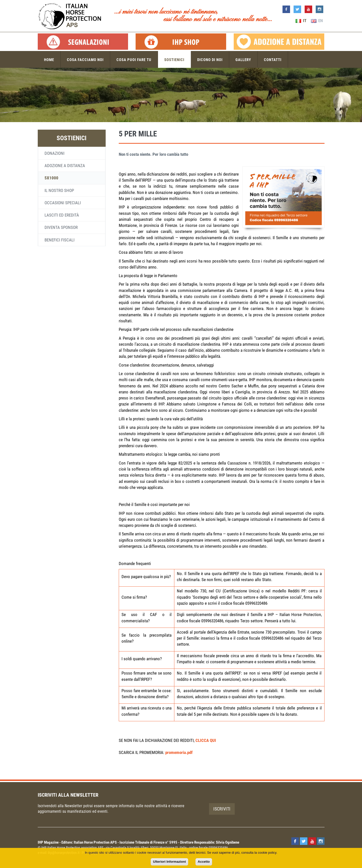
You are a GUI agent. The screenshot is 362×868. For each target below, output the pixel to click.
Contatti (273, 59)
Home (49, 59)
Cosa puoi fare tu (134, 59)
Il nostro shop (59, 190)
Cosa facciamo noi (85, 59)
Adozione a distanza (65, 166)
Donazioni (54, 153)
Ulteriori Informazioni (169, 862)
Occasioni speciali (63, 203)
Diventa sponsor (61, 227)
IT (301, 21)
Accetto (204, 862)
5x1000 (51, 178)
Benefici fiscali (59, 240)
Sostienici (174, 59)
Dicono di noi (210, 59)
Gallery (243, 59)
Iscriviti (222, 809)
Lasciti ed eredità (62, 215)
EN (317, 21)
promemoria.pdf (179, 752)
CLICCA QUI (206, 740)
